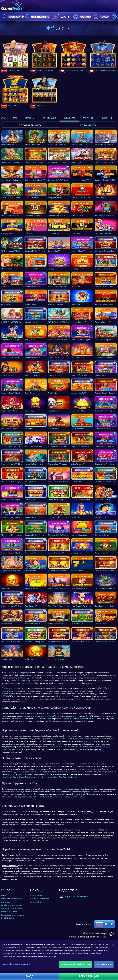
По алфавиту (88, 125)
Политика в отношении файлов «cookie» (12, 910)
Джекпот (70, 118)
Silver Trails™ (7, 624)
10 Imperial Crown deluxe (105, 251)
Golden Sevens (14, 105)
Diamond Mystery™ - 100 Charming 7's (12, 464)
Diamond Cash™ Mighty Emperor (106, 446)
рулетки (37, 716)
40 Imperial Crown (102, 535)
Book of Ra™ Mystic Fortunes (82, 500)
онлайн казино (8, 694)
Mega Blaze (29, 428)
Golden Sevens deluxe (57, 215)
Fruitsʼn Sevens (43, 797)
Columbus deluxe (74, 747)
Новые (30, 118)
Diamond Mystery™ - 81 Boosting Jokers (36, 517)
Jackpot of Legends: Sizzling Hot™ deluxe (82, 446)
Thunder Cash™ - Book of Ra (59, 570)
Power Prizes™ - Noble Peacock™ (59, 588)
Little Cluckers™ (78, 358)
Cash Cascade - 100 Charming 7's (106, 606)
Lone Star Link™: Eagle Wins (12, 180)
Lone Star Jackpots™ (10, 428)
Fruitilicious (68, 797)
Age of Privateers (78, 428)
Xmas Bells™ (76, 517)
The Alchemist (31, 777)
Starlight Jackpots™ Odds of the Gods (59, 144)
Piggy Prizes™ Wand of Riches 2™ (82, 606)
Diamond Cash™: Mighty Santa (36, 358)
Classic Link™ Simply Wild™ (82, 198)
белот (82, 719)
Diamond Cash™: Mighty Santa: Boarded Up (59, 180)
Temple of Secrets (55, 198)
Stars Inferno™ (31, 500)
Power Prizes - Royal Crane (58, 482)
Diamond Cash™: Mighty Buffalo (12, 500)
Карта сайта (36, 902)
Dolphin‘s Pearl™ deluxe (105, 70)
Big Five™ (5, 286)
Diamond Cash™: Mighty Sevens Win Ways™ (36, 286)
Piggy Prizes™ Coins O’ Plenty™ (36, 144)
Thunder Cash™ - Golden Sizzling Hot (36, 162)
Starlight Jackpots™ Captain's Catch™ (82, 144)
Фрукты (88, 118)
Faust (23, 749)
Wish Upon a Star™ (102, 500)
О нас (4, 895)
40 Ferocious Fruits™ (56, 304)
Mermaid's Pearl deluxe (34, 464)
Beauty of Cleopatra (79, 588)
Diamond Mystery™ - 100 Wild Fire (36, 535)
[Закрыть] (113, 945)
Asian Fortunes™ (78, 464)
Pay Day (51, 269)
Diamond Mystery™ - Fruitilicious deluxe (106, 375)
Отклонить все (104, 964)
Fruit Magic (52, 393)
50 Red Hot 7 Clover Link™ (105, 482)
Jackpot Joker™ (31, 304)
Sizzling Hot (31, 797)
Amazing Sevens (78, 269)
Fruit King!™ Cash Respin (105, 215)
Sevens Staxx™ (77, 304)
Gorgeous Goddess (32, 269)
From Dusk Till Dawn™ (10, 215)
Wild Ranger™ (54, 428)
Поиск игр (12, 17)
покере (18, 719)
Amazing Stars (77, 553)
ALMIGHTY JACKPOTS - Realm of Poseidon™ (59, 322)
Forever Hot (76, 482)
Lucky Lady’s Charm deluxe (13, 777)
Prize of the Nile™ (8, 375)
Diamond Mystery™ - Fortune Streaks (36, 624)
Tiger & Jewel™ (31, 606)
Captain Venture (89, 747)
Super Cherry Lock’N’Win (81, 180)
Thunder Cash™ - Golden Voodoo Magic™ (59, 446)
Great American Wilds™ (104, 358)
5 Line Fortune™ (31, 198)
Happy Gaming (37, 895)
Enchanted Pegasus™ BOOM (106, 144)
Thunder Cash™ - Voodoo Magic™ (59, 464)
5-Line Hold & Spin (79, 411)
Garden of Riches (31, 588)
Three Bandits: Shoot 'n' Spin (59, 659)
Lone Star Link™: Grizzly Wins (59, 517)
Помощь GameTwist (39, 899)
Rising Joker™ (30, 482)
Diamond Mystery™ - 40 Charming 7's (36, 251)
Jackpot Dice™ (77, 215)
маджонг (67, 719)
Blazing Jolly (30, 340)
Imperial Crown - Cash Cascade (106, 304)
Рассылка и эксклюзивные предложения (13, 916)
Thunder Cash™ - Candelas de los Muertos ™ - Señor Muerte (106, 286)
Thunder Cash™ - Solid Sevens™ (82, 642)
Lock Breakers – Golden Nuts (12, 162)
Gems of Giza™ (54, 251)
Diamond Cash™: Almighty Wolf (59, 535)
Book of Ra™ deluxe (45, 70)
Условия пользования (11, 899)
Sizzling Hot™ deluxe (74, 70)
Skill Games (46, 719)
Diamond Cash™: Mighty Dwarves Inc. (12, 393)
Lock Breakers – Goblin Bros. (106, 588)
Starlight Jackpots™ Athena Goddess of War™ (59, 286)
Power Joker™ (77, 233)
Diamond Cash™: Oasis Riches (12, 358)
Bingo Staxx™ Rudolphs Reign (12, 340)
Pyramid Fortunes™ (56, 553)
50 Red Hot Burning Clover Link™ (36, 642)
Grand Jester (30, 393)
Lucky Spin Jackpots (103, 233)
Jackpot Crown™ (102, 553)
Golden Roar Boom (55, 624)
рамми (92, 719)
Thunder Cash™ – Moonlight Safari (106, 642)
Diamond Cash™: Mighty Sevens (106, 464)
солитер (75, 719)
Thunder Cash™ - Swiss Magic (59, 162)
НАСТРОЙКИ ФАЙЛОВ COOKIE (16, 964)
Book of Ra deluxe (58, 747)
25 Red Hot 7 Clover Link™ (12, 446)
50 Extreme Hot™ (55, 375)
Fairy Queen (42, 777)
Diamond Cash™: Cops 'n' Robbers (82, 251)
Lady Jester (29, 233)
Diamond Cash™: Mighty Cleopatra (12, 553)
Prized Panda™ (54, 411)
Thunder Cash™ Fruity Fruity (12, 482)
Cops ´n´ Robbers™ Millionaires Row (106, 180)
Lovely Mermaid (31, 570)
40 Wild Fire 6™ (77, 624)
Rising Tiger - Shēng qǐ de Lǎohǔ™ (36, 446)
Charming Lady (14, 70)
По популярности (30, 125)
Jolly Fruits (76, 286)
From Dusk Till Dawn (10, 749)
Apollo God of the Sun (57, 777)
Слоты (61, 17)
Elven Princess (7, 269)
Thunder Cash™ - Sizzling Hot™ (59, 642)
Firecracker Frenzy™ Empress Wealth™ (12, 144)
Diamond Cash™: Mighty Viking (106, 411)
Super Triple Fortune (33, 375)
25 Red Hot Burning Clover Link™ (59, 500)
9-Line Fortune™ (55, 233)
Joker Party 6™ (31, 553)
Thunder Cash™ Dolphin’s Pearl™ (12, 642)
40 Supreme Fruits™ (9, 304)
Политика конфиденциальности (12, 904)
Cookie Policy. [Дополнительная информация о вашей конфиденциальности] (50, 956)
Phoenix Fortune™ (79, 322)
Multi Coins (6, 588)
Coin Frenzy (29, 411)
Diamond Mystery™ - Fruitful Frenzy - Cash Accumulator (12, 606)
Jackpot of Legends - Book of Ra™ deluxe (82, 375)
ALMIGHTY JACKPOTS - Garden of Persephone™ (12, 322)
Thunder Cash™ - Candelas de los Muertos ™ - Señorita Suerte (106, 393)
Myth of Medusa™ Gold (11, 251)
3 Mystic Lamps (7, 659)
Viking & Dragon (103, 747)
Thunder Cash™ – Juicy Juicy (12, 535)
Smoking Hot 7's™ (79, 393)
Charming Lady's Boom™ (35, 180)
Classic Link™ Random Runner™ (36, 215)
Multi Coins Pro (31, 659)
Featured (106, 118)
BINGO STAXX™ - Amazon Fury (12, 198)
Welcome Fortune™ (103, 322)
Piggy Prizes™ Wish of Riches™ (59, 606)
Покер (101, 17)
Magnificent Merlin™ (56, 358)
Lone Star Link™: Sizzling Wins (106, 162)
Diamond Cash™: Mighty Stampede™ (82, 340)
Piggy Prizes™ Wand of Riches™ (12, 411)
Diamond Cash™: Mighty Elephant (12, 517)
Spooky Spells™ (101, 517)
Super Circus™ (101, 198)
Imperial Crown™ (32, 322)
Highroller (49, 118)
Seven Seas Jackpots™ (104, 340)
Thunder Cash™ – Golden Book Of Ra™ (106, 570)
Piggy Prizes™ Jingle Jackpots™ (12, 570)
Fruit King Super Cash (80, 535)
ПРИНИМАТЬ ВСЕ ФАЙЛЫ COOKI (76, 964)
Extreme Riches (101, 624)
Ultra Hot (78, 797)
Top (15, 118)
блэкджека (49, 716)
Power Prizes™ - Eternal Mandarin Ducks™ (59, 340)
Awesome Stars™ (8, 233)
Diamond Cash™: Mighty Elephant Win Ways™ (106, 428)
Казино (82, 17)
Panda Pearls (76, 162)
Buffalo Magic (74, 777)
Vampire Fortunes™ (103, 269)
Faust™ (40, 105)
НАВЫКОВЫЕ (37, 17)
